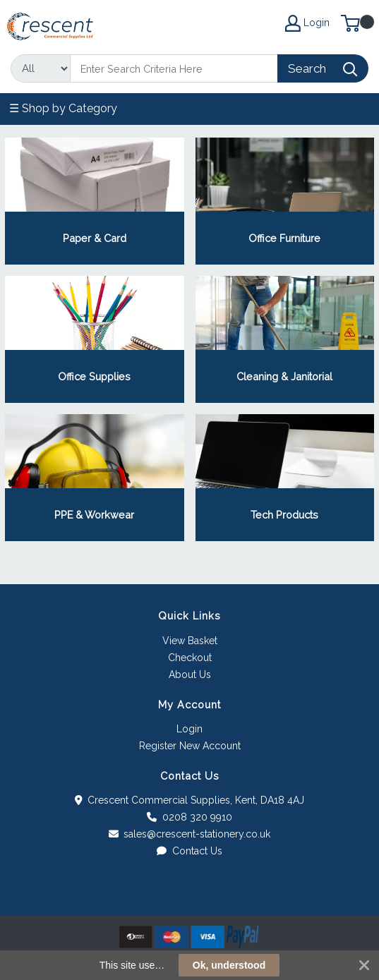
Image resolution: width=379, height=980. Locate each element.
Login (189, 729)
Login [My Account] (307, 23)
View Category (94, 201)
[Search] (174, 68)
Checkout (190, 658)
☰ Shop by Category (63, 108)
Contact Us (189, 851)
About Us (190, 674)
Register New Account (190, 746)
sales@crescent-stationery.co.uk (190, 834)
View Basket (190, 641)
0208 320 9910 (189, 817)
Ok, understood (229, 965)
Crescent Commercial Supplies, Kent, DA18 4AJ (190, 800)
